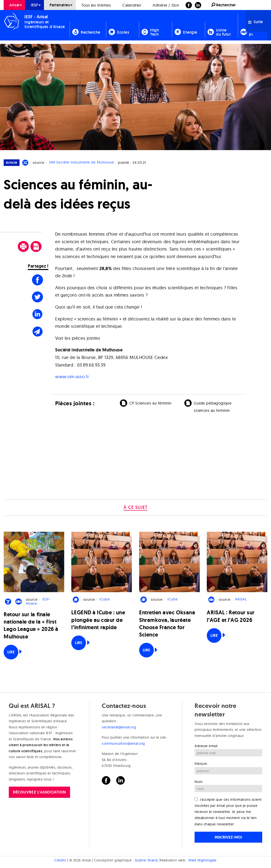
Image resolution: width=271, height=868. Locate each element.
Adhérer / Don (166, 5)
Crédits (60, 860)
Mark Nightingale (203, 860)
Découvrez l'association (39, 792)
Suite (255, 22)
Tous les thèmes (96, 5)
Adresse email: (207, 746)
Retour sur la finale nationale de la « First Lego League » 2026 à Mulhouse (31, 626)
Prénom (201, 764)
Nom (199, 782)
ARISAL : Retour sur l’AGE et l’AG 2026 (231, 616)
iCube (105, 599)
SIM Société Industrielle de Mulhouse (82, 163)
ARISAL (241, 599)
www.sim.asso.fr (72, 377)
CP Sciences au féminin (151, 403)
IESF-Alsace (38, 602)
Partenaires (60, 5)
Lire (11, 652)
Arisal (14, 5)
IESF (34, 5)
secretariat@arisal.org (119, 727)
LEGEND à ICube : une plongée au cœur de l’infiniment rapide (98, 620)
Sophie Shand (146, 860)
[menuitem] (14, 5)
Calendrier (132, 5)
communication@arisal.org (123, 743)
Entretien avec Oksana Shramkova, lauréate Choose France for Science (167, 624)
